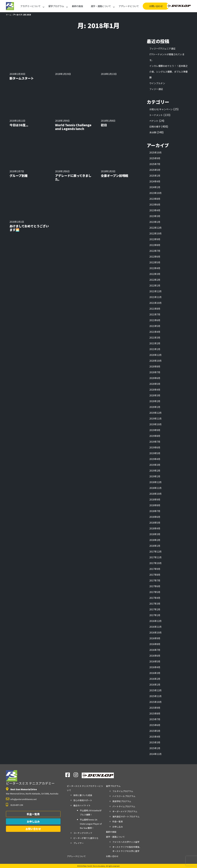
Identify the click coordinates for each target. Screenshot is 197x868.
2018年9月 (155, 499)
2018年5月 (155, 523)
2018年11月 (155, 488)
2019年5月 (155, 453)
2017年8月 (155, 575)
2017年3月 (155, 603)
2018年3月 (155, 534)
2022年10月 (155, 233)
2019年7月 (155, 442)
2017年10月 (155, 563)
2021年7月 (155, 314)
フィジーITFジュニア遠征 (162, 48)
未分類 (153, 132)
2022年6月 (155, 256)
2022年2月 (155, 280)
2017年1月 (155, 615)
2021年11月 (155, 297)
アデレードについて (129, 6)
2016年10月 (155, 632)
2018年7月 (155, 511)
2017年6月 (155, 586)
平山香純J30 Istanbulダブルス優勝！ (91, 812)
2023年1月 (155, 222)
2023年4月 (155, 210)
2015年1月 (155, 748)
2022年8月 (155, 245)
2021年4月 (155, 332)
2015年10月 (155, 702)
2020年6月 (155, 378)
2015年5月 (155, 731)
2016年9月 (155, 638)
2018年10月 (155, 494)
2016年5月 (155, 661)
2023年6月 (155, 204)
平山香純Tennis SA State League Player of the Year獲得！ (91, 824)
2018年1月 (155, 546)
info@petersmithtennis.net (24, 799)
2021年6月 (155, 320)
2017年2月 (155, 609)
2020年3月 (155, 395)
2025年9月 (155, 158)
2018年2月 (155, 540)
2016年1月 (155, 684)
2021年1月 (155, 349)
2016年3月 (155, 673)
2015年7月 (155, 719)
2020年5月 (155, 384)
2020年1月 (155, 407)
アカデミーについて (31, 6)
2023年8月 (155, 199)
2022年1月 (155, 285)
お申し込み (33, 821)
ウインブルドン (157, 83)
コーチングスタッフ (83, 833)
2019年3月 (155, 465)
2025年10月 (155, 152)
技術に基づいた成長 (83, 795)
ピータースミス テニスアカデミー (30, 778)
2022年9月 (155, 239)
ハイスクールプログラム (124, 796)
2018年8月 (155, 505)
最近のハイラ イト (82, 805)
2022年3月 (155, 274)
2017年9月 (155, 569)
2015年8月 (155, 713)
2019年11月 (155, 418)
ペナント (154, 121)
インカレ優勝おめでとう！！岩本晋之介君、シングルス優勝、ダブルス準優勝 (168, 72)
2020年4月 (155, 389)
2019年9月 (155, 430)
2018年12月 (155, 482)
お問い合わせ (156, 6)
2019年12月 (155, 413)
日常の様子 (155, 127)
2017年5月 (155, 592)
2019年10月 (155, 424)
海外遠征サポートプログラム (126, 817)
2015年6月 (155, 725)
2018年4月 (155, 528)
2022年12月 (155, 228)
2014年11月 (155, 754)
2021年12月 (155, 291)
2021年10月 (155, 303)
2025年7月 (155, 164)
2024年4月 (155, 181)
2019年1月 (155, 476)
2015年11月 (155, 696)
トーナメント (156, 115)
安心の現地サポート (83, 800)
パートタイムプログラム (124, 806)
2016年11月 (155, 627)
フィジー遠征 (156, 89)
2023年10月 (155, 193)
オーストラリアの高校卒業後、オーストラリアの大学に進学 (127, 849)
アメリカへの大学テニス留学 (126, 842)
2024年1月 (155, 187)
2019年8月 (155, 436)
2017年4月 (155, 598)
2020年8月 (155, 366)
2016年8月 (155, 644)
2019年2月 (155, 470)
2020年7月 (155, 372)
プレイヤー (79, 843)
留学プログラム (56, 6)
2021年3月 (155, 337)
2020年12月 (155, 355)
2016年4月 (155, 667)
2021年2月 (155, 343)
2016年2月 (155, 679)
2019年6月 (155, 447)
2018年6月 (155, 517)
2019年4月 (155, 459)
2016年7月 (155, 650)
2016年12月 (155, 621)
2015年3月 (155, 742)
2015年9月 (155, 708)
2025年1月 (155, 176)
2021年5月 (155, 326)
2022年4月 (155, 268)
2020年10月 (155, 361)
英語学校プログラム (122, 801)
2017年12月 (155, 551)
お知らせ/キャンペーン (161, 109)
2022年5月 (155, 262)
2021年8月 (155, 309)
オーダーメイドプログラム (125, 811)
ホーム (9, 15)
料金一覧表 (33, 814)
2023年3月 (155, 216)
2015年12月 (155, 690)
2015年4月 (155, 737)
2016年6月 (155, 656)
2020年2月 (155, 401)
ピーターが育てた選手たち (86, 838)
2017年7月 (155, 580)
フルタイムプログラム (123, 791)
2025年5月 (155, 170)
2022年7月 (155, 251)
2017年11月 (155, 557)
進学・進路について (101, 6)
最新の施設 (77, 6)
